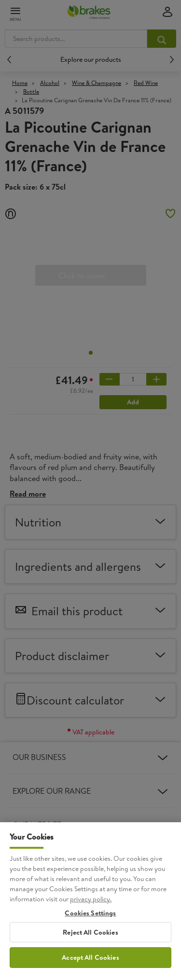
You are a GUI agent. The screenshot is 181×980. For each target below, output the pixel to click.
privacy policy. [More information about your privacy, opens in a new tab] (91, 909)
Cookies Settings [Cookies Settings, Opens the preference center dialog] (90, 923)
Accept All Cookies (90, 967)
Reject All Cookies (90, 942)
